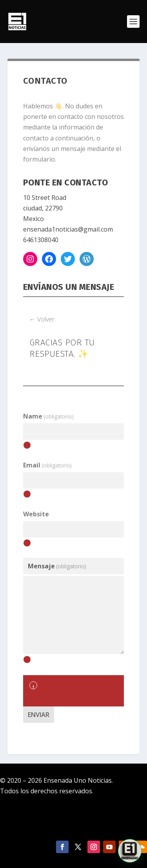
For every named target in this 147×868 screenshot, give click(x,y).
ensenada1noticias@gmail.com (68, 229)
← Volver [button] (42, 319)
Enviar (39, 715)
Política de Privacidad (73, 823)
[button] (130, 851)
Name (48, 416)
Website (36, 514)
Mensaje (57, 566)
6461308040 (41, 240)
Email (47, 465)
